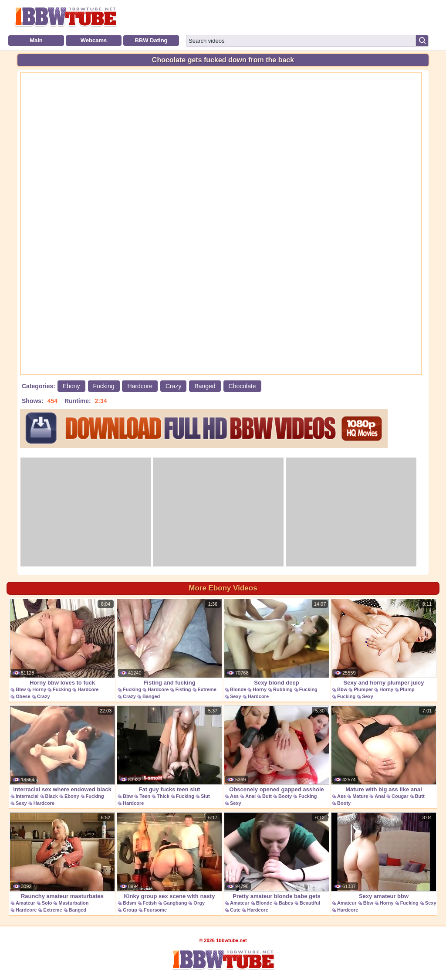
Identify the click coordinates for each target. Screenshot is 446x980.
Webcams (94, 40)
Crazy (174, 386)
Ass (234, 796)
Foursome (155, 910)
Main (36, 40)
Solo (47, 903)
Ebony (71, 386)
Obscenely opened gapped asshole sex (277, 754)
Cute (235, 910)
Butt (267, 796)
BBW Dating (151, 40)
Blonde (238, 689)
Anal (250, 796)
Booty (285, 796)
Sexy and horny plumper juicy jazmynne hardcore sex (384, 647)
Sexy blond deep (277, 642)
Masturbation (73, 903)
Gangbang (175, 903)
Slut (205, 796)
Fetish (150, 903)
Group (130, 910)
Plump (407, 689)
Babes (286, 903)
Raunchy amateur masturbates (62, 856)
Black (52, 796)
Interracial (27, 796)
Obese (23, 696)
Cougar (400, 796)
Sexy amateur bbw (384, 856)
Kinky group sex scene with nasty (169, 856)
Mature (360, 796)
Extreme (207, 689)
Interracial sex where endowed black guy (62, 754)
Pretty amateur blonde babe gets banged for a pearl (277, 860)
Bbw (21, 689)
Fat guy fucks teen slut (169, 749)
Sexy (236, 696)
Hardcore (140, 386)
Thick (163, 796)
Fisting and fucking (169, 642)
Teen (145, 796)
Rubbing (283, 689)
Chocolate (242, 386)
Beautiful (310, 903)
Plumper (363, 689)
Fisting (183, 689)
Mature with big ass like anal (384, 749)
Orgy (199, 903)
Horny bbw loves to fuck (62, 642)
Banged (205, 386)
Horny (39, 689)
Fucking (104, 386)
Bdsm (130, 903)
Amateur (25, 903)
